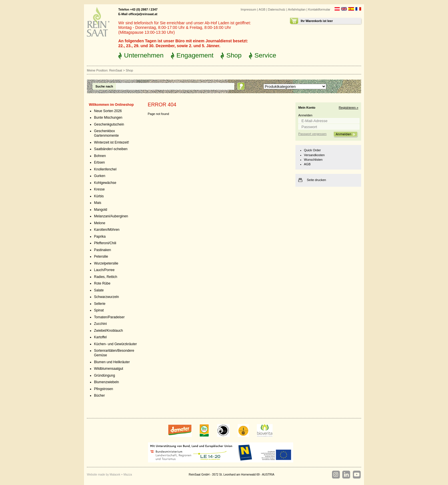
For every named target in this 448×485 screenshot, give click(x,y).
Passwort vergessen (312, 134)
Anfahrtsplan (297, 9)
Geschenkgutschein (109, 124)
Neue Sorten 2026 (108, 111)
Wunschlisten (313, 160)
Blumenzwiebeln (106, 382)
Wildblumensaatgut (109, 369)
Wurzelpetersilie (106, 263)
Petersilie (101, 257)
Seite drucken (316, 180)
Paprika (100, 236)
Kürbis (99, 196)
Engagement (195, 55)
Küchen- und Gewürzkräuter (115, 344)
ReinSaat (116, 70)
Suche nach (104, 86)
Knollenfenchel (105, 169)
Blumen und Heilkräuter (112, 362)
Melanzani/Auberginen (111, 216)
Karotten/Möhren (107, 230)
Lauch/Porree (104, 270)
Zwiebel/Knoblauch (108, 331)
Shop (234, 55)
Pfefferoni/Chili (105, 243)
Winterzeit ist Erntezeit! (112, 142)
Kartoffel (100, 337)
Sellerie (100, 304)
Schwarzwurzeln (106, 297)
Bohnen (100, 156)
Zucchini (100, 324)
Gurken (100, 176)
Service (265, 55)
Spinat (99, 310)
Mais (98, 203)
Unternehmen (144, 55)
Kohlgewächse (105, 183)
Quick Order (312, 150)
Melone (100, 223)
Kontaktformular (319, 9)
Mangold (101, 210)
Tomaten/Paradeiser (109, 317)
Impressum (248, 9)
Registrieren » (349, 108)
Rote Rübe (102, 283)
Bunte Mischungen (108, 118)
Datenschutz (277, 9)
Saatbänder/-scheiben (111, 149)
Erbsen (99, 162)
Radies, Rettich (106, 277)
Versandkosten (314, 155)
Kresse (99, 189)
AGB (262, 9)
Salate (99, 290)
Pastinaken (102, 250)
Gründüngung (104, 375)
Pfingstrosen (104, 389)
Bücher (99, 395)
